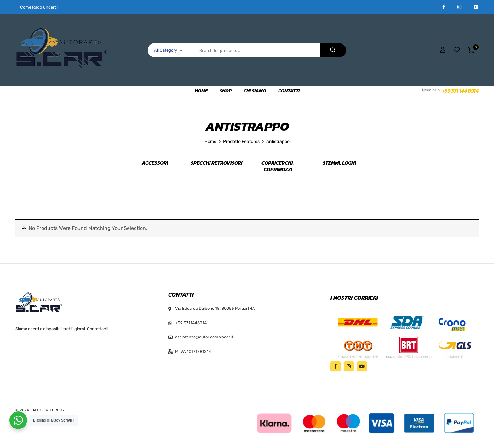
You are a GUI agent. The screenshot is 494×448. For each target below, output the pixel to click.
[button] (471, 50)
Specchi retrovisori (216, 163)
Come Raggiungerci (39, 7)
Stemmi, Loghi (339, 163)
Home (210, 142)
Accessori (155, 163)
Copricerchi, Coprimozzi (278, 166)
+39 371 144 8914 (460, 91)
